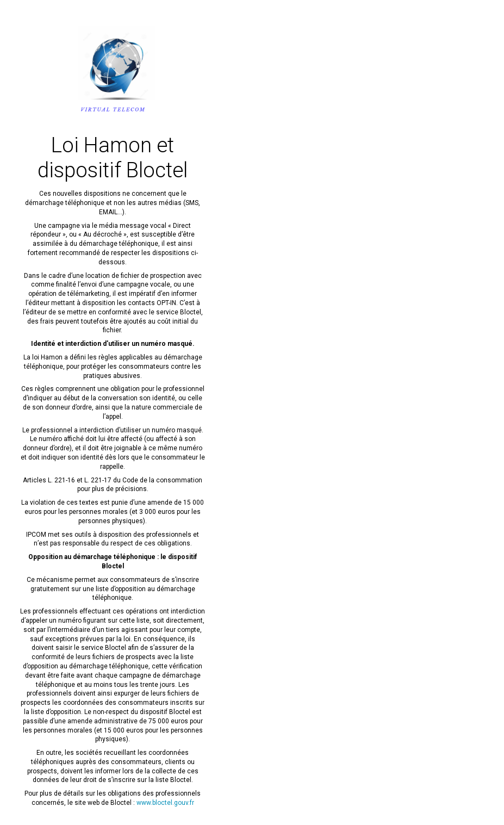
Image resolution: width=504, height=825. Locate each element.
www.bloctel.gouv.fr (165, 803)
